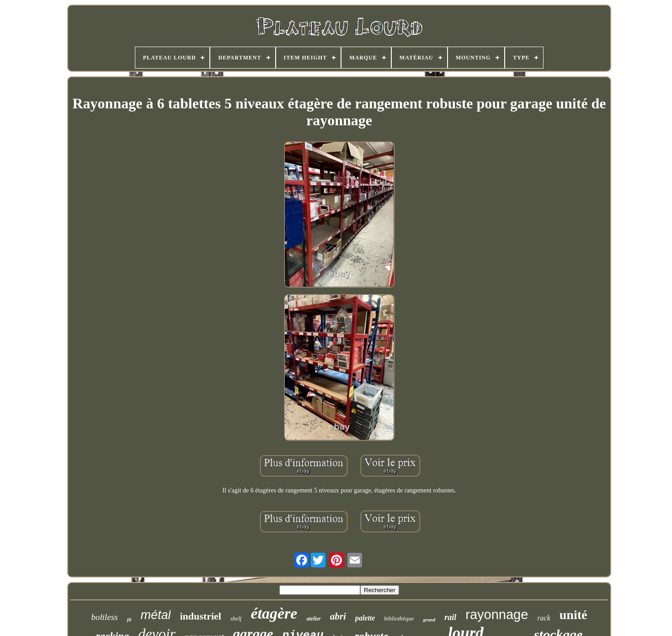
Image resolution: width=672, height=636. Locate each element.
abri (338, 616)
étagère (274, 613)
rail (450, 617)
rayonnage (497, 615)
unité (573, 615)
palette (365, 618)
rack (544, 618)
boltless (105, 617)
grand (429, 620)
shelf (236, 618)
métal (155, 615)
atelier (313, 619)
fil (129, 620)
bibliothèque (399, 618)
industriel (200, 616)
